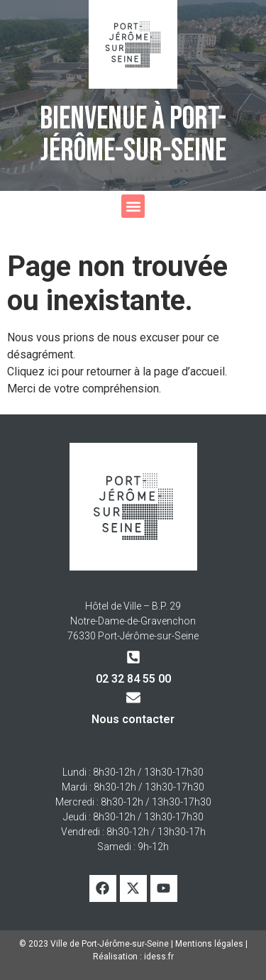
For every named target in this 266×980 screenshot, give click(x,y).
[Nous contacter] (133, 698)
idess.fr (159, 957)
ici (55, 371)
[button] (133, 206)
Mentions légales (209, 944)
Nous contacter (133, 719)
